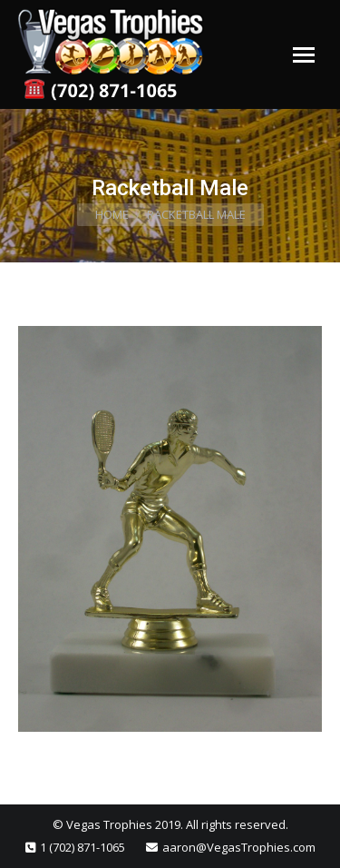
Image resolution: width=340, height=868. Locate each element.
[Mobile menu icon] (304, 55)
